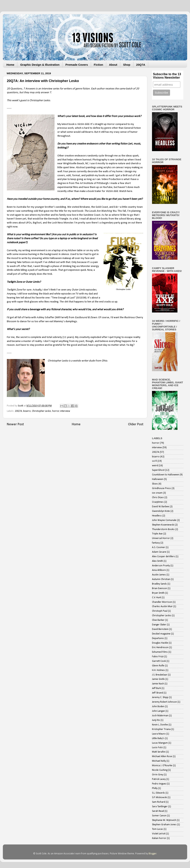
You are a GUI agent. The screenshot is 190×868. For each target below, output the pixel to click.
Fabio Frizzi (158, 657)
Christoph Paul (160, 611)
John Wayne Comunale (164, 520)
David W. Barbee (161, 507)
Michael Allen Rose (162, 756)
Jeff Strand (158, 693)
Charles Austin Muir (162, 606)
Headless (157, 516)
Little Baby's (158, 738)
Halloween (158, 479)
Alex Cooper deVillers (163, 557)
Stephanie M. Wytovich (164, 820)
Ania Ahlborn (159, 570)
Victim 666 (83, 124)
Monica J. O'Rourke (162, 766)
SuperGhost (158, 470)
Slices (155, 484)
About (113, 65)
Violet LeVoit (159, 834)
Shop (127, 65)
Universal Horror (161, 538)
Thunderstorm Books (163, 529)
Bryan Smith (158, 593)
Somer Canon (159, 816)
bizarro (27, 411)
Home (10, 65)
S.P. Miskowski (160, 797)
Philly (155, 788)
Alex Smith (158, 561)
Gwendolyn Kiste (161, 511)
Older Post (136, 424)
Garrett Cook (159, 661)
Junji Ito (156, 720)
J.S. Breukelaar (160, 675)
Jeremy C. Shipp (160, 697)
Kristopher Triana (161, 729)
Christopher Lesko (58, 361)
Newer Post (15, 424)
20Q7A (141, 65)
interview (65, 411)
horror (56, 411)
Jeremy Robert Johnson (164, 702)
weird (155, 466)
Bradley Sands (159, 584)
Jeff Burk (156, 688)
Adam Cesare (159, 552)
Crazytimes (158, 502)
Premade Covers (77, 65)
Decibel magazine (161, 634)
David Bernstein (160, 629)
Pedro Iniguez (159, 784)
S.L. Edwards (158, 793)
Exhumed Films (160, 652)
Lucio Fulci (157, 748)
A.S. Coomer (159, 547)
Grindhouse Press (161, 488)
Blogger (152, 854)
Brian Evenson (160, 588)
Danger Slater (159, 625)
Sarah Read (158, 811)
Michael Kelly (159, 761)
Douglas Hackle (160, 643)
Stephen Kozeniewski (163, 525)
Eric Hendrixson (160, 647)
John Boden (158, 707)
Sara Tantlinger (160, 807)
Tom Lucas (158, 829)
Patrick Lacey (159, 779)
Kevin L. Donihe (160, 725)
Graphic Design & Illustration (40, 65)
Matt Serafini (159, 752)
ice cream (157, 493)
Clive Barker (158, 620)
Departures (158, 638)
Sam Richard (159, 802)
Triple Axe (157, 534)
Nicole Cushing (160, 770)
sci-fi (154, 461)
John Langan (158, 711)
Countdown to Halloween (166, 475)
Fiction (99, 65)
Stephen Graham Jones (164, 825)
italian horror (159, 838)
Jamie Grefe (158, 679)
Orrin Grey (158, 775)
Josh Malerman (160, 716)
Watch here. (126, 191)
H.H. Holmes (158, 670)
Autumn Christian (161, 579)
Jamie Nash (158, 684)
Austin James (159, 575)
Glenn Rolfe (158, 666)
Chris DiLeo (158, 498)
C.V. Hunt (157, 598)
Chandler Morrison (162, 602)
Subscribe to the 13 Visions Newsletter (167, 76)
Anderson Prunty (161, 566)
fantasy (156, 543)
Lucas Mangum (160, 743)
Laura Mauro (159, 734)
